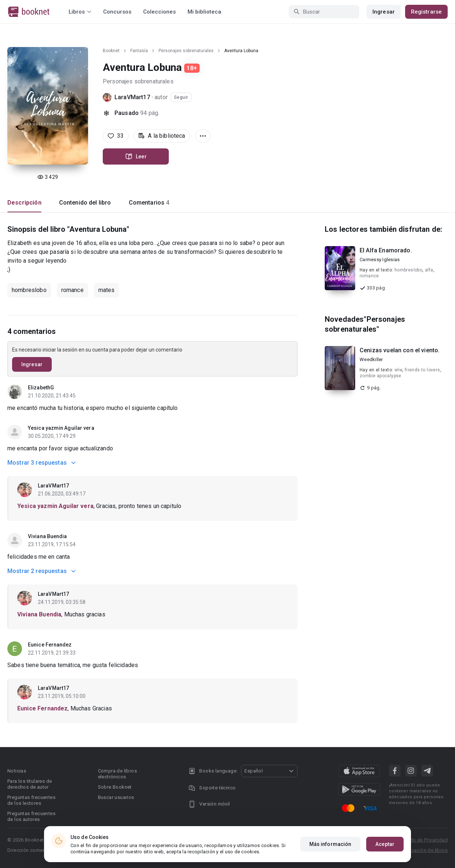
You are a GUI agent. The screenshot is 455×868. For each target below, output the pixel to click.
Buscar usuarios (116, 797)
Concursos (117, 12)
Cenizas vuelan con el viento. (400, 350)
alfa (429, 270)
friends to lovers (423, 370)
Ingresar (384, 12)
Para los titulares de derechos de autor (30, 784)
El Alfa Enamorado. (386, 250)
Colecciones (159, 12)
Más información (330, 844)
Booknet (111, 51)
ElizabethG (41, 388)
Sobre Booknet (115, 787)
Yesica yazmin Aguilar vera (61, 428)
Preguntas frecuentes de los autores (31, 816)
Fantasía (139, 51)
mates (107, 290)
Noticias (17, 771)
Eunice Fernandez (50, 645)
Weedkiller (371, 359)
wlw (398, 370)
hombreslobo (29, 290)
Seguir (181, 97)
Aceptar (385, 844)
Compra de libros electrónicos (117, 774)
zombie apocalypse (381, 376)
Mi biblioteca (204, 12)
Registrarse (426, 12)
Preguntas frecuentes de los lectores (31, 800)
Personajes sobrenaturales (186, 51)
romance (72, 290)
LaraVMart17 (132, 97)
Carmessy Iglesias (380, 260)
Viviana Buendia (48, 536)
